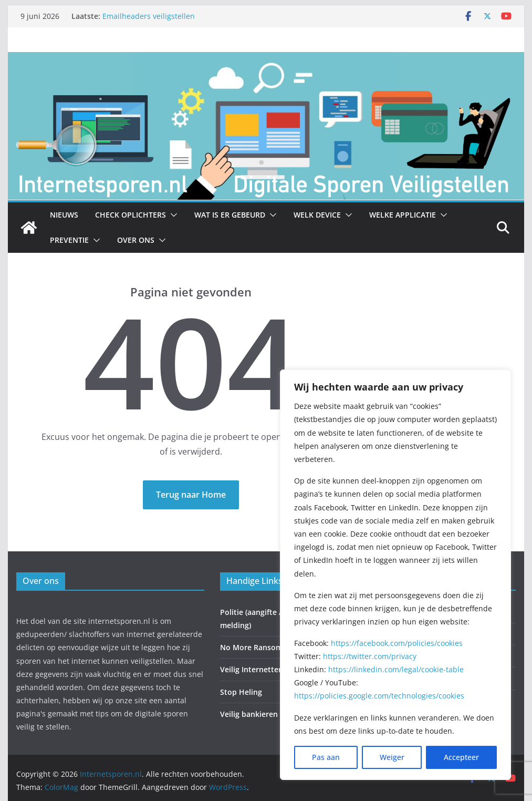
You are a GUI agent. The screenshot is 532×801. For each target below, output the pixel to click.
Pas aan (326, 757)
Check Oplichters (131, 215)
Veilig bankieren (249, 714)
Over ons (136, 240)
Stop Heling (241, 692)
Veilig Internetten (252, 669)
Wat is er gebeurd (230, 215)
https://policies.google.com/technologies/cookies (379, 696)
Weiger (392, 757)
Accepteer (461, 757)
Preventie (69, 240)
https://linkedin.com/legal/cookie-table (396, 669)
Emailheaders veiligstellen (149, 16)
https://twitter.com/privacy (370, 656)
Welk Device (317, 215)
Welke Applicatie (403, 215)
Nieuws (64, 215)
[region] (395, 575)
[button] (172, 215)
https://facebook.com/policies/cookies (397, 643)
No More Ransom (251, 647)
